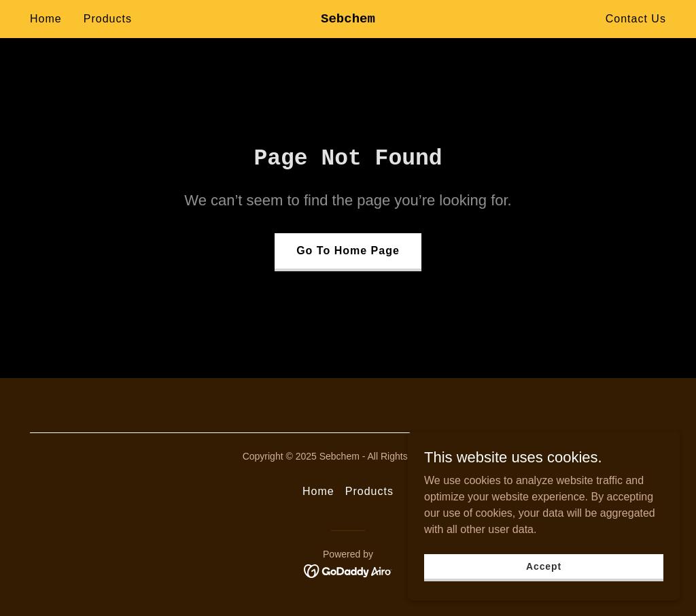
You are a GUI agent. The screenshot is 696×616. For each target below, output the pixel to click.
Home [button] (318, 491)
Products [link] (108, 19)
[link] (348, 19)
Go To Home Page (348, 251)
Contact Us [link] (636, 19)
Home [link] (46, 19)
